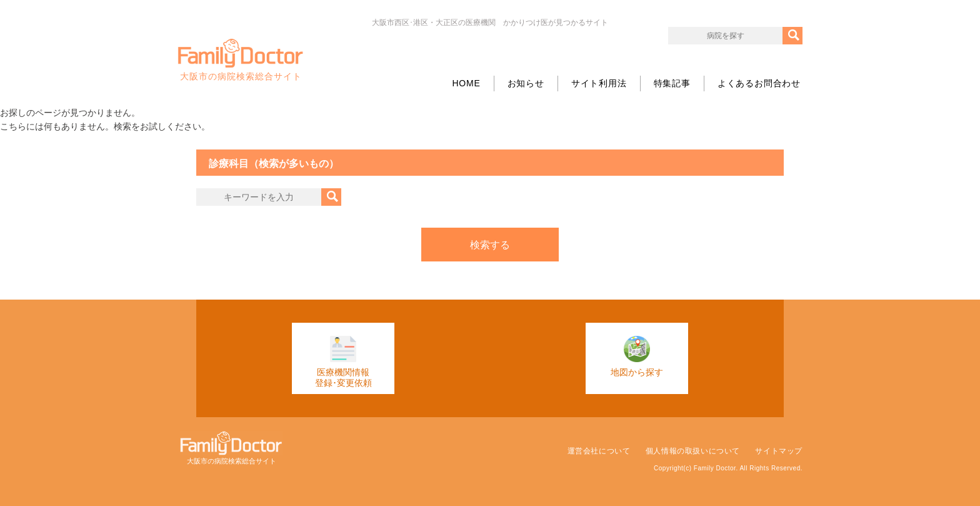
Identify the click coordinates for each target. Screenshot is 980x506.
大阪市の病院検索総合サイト (241, 60)
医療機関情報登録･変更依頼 (343, 362)
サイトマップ (779, 451)
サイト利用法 (599, 83)
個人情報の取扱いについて (693, 451)
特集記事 (672, 83)
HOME (466, 83)
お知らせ (526, 83)
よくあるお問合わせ (759, 83)
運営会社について (599, 451)
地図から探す (637, 357)
